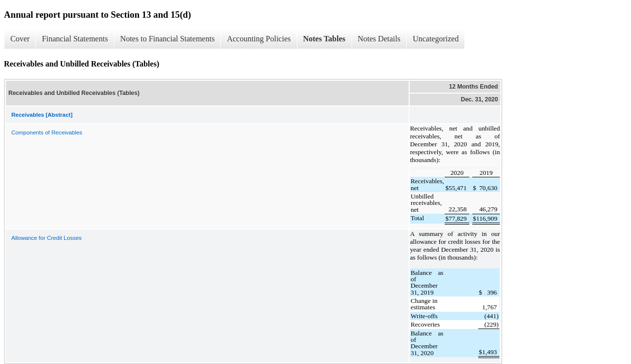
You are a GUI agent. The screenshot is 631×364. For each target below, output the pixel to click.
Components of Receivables (47, 132)
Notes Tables (324, 39)
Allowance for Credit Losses (47, 238)
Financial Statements (75, 39)
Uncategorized (436, 39)
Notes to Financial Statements (168, 39)
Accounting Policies (259, 39)
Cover (20, 39)
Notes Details (379, 39)
